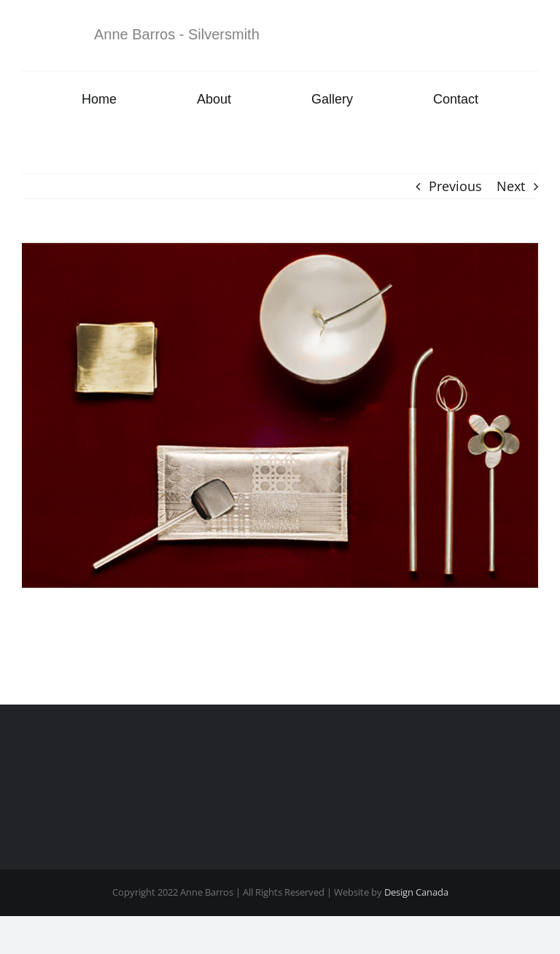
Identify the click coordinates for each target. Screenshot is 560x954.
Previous (455, 186)
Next (511, 186)
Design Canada (416, 892)
